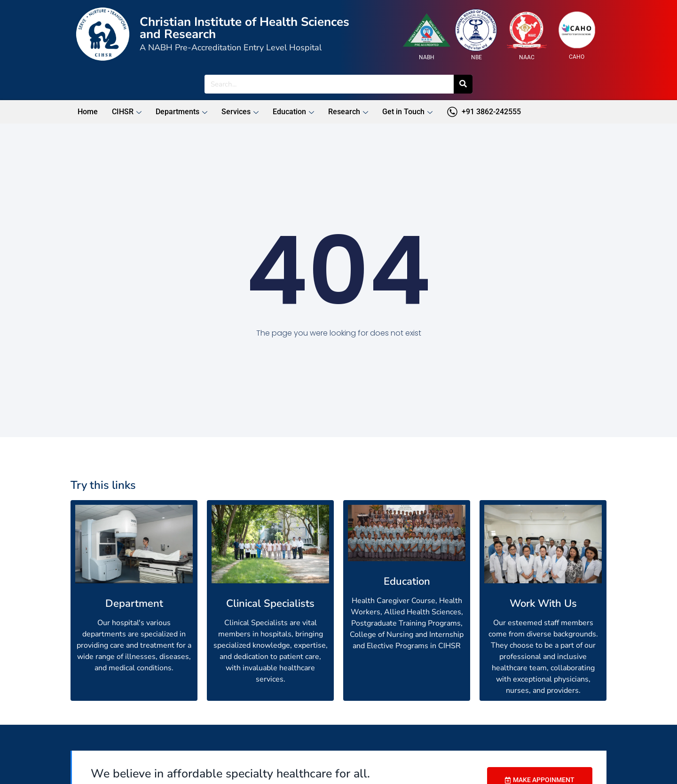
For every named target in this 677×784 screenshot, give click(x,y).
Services (240, 112)
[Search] (463, 84)
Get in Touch (407, 112)
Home (88, 112)
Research (348, 112)
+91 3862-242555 (484, 112)
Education (293, 112)
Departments (181, 112)
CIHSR (127, 112)
